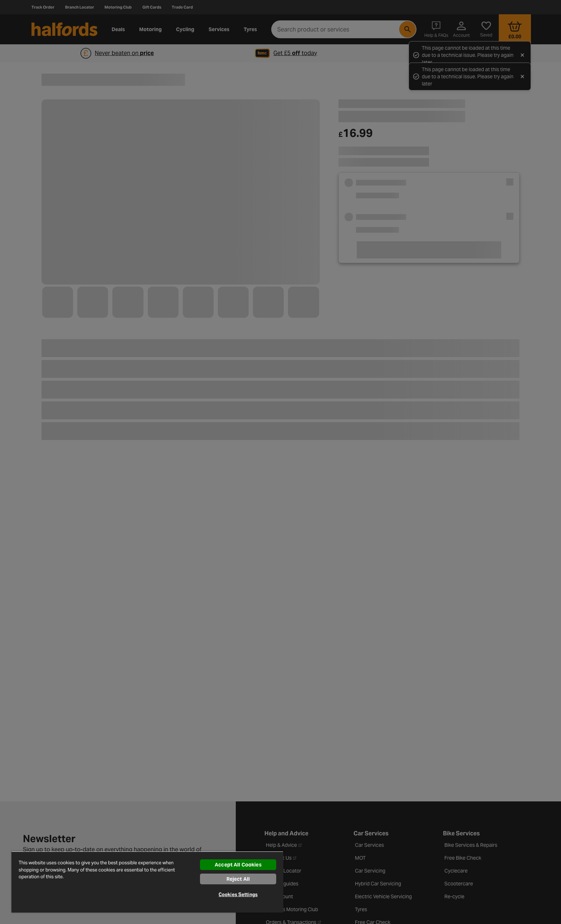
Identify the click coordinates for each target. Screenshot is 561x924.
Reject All (238, 879)
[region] (147, 882)
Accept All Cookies (238, 865)
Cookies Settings (238, 895)
